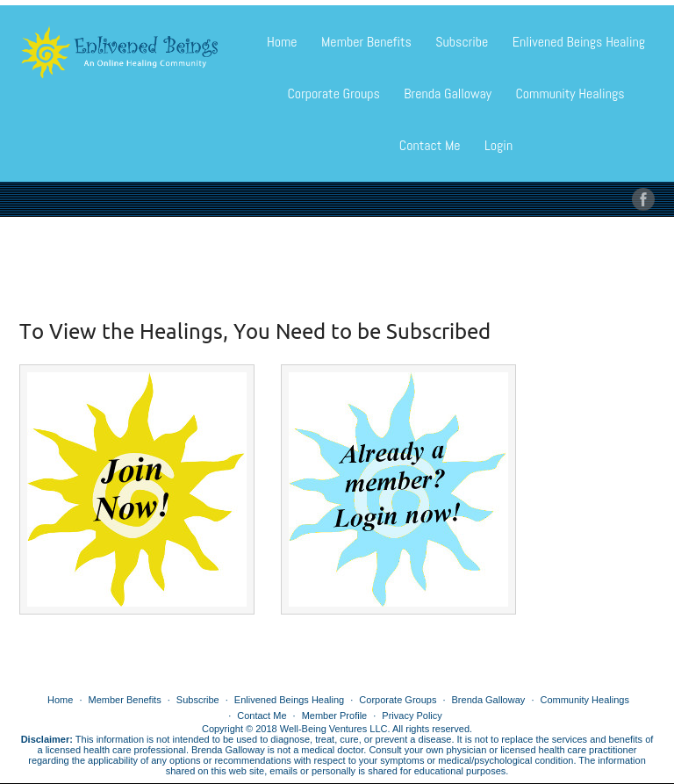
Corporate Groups (333, 94)
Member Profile (335, 716)
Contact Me (430, 145)
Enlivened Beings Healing (579, 42)
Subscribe (462, 42)
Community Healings (570, 94)
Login (498, 145)
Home (282, 42)
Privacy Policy (412, 716)
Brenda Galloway (448, 94)
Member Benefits (366, 42)
